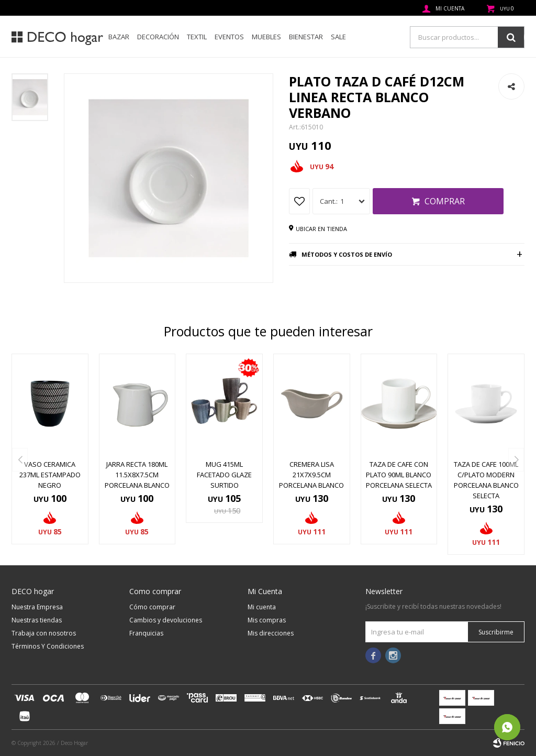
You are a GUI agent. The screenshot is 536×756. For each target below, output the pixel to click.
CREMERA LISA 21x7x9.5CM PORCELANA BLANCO (311, 475)
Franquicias (146, 633)
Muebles (266, 37)
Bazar (119, 37)
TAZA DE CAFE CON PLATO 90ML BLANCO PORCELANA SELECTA (399, 475)
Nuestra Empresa (37, 607)
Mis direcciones (271, 633)
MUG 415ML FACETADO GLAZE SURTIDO (224, 475)
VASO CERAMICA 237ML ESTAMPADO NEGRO (50, 475)
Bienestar (306, 37)
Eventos (229, 37)
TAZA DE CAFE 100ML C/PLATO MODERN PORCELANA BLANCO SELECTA (486, 480)
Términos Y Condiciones (48, 646)
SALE (338, 37)
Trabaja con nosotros (44, 633)
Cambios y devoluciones (166, 620)
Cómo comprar (152, 607)
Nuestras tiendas (37, 620)
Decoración (158, 37)
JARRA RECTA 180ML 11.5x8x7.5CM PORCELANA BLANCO (137, 475)
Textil (197, 37)
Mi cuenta (262, 607)
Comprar (445, 201)
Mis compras (267, 620)
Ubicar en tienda (321, 229)
